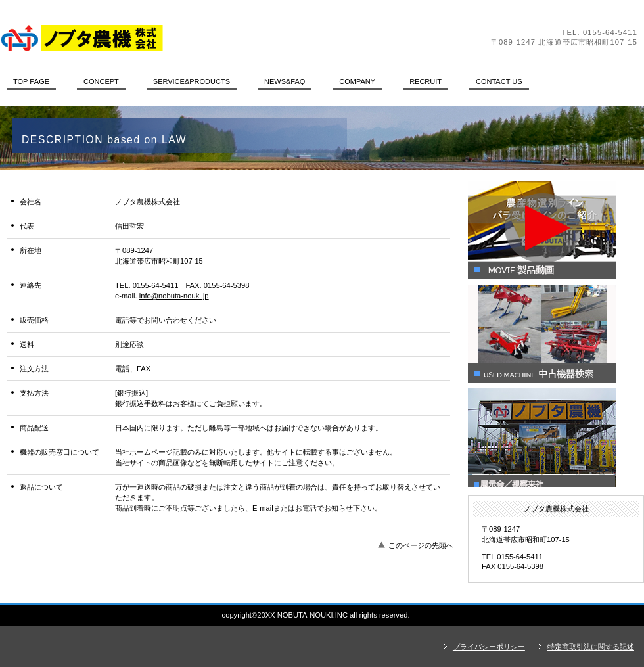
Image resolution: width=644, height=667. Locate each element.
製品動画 (556, 230)
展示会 (556, 438)
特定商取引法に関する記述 (591, 647)
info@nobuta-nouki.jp (174, 296)
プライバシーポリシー (489, 647)
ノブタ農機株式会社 (181, 38)
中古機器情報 (556, 334)
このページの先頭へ (421, 545)
